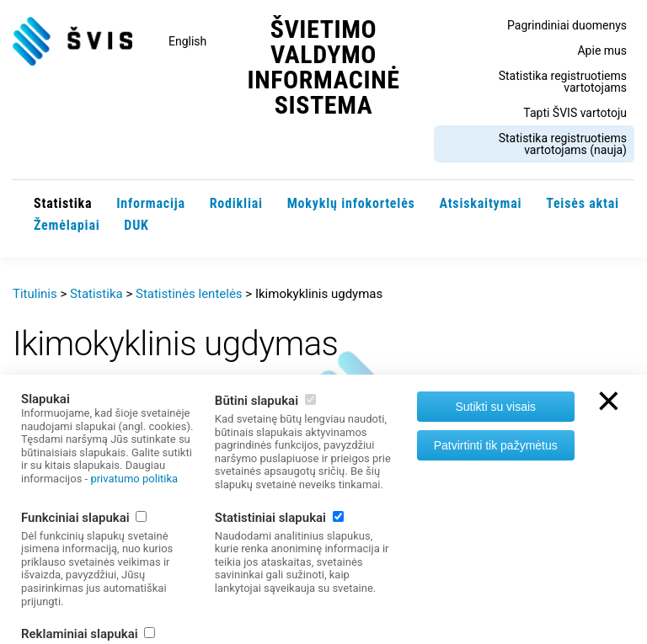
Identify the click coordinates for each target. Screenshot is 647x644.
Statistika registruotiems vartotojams (563, 82)
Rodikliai (236, 203)
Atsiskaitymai (480, 203)
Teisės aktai (583, 203)
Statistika (63, 203)
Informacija (151, 203)
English (187, 41)
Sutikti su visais (495, 407)
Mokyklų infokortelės (351, 203)
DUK (136, 225)
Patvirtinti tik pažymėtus (496, 445)
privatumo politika (134, 479)
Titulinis (35, 294)
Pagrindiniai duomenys (567, 25)
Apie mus (602, 51)
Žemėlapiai (67, 225)
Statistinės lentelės (189, 294)
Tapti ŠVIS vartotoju (575, 113)
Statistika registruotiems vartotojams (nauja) (563, 144)
